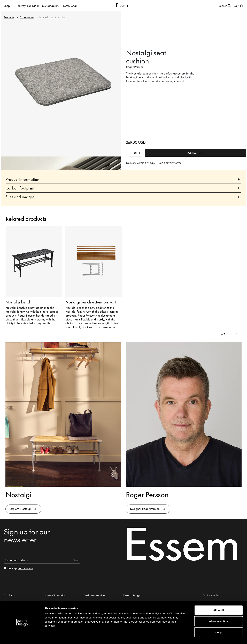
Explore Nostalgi (23, 509)
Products (9, 17)
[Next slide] (236, 334)
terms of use (26, 568)
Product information (123, 179)
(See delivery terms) (170, 163)
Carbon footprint (123, 188)
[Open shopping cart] (239, 6)
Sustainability (51, 6)
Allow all (219, 599)
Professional (69, 6)
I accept (21, 568)
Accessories (27, 17)
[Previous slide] (229, 334)
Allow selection (219, 611)
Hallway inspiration (28, 6)
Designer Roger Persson (148, 509)
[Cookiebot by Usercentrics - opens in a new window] (22, 637)
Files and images (123, 197)
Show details (179, 637)
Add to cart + (196, 153)
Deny (218, 622)
